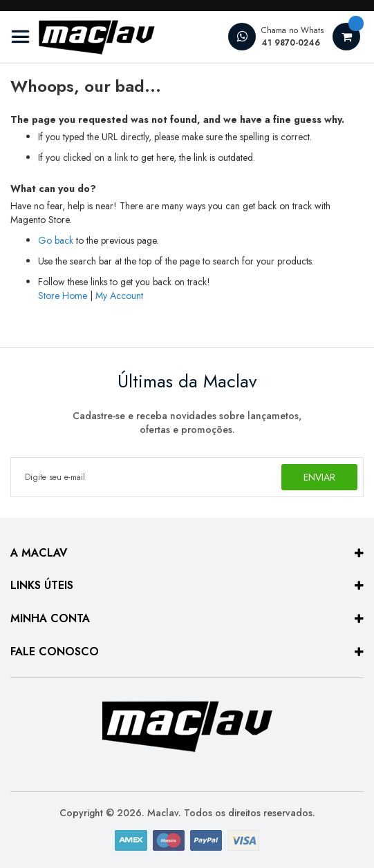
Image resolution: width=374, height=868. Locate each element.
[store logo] (83, 37)
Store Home (63, 296)
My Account (119, 296)
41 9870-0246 (291, 43)
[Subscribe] (319, 477)
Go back (56, 240)
